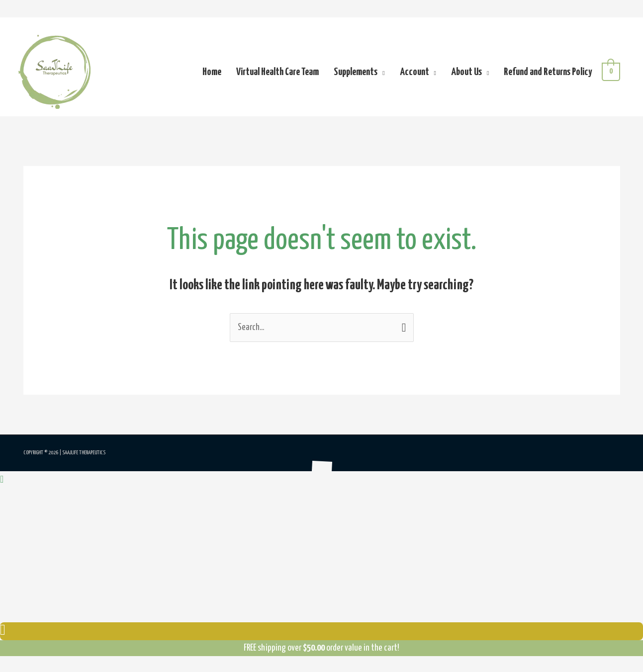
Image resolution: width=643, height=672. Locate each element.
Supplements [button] (356, 72)
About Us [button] (466, 72)
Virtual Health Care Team (277, 72)
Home (212, 72)
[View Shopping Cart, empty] (611, 72)
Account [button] (414, 72)
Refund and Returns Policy (548, 72)
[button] (2, 480)
